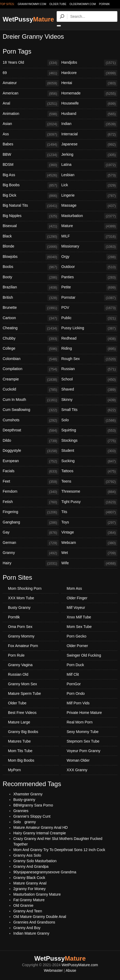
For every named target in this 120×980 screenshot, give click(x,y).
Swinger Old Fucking (84, 655)
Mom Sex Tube (79, 627)
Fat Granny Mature (29, 900)
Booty (31, 277)
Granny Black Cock (29, 878)
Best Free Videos (22, 713)
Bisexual (31, 226)
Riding (90, 349)
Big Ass (31, 175)
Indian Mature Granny (31, 933)
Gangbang (31, 523)
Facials (31, 471)
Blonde (31, 247)
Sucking (90, 461)
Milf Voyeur (76, 608)
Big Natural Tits (31, 206)
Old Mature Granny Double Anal (40, 917)
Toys (90, 523)
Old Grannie (23, 905)
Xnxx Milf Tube (79, 617)
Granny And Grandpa (31, 866)
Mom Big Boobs (21, 760)
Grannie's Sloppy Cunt (32, 816)
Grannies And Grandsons (34, 922)
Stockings (90, 441)
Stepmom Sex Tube (83, 741)
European (31, 461)
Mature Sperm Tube (24, 693)
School (90, 380)
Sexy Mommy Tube (83, 732)
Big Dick (31, 196)
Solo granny (25, 822)
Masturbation (90, 216)
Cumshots (31, 420)
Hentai (90, 83)
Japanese (90, 145)
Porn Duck (75, 665)
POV (90, 308)
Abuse (71, 970)
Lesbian (90, 175)
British (31, 298)
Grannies (21, 811)
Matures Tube (19, 741)
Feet (31, 482)
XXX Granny (77, 770)
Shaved (90, 390)
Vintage (90, 533)
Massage (90, 206)
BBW (31, 155)
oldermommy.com (83, 4)
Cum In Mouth (31, 400)
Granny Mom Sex (22, 684)
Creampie (31, 380)
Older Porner (77, 646)
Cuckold (31, 390)
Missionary (90, 247)
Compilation (31, 369)
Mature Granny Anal (30, 883)
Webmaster (53, 970)
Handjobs (90, 63)
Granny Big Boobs (23, 732)
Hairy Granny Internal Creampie (40, 833)
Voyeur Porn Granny (84, 751)
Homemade (90, 94)
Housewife (90, 104)
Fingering (31, 512)
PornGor (74, 684)
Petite (90, 288)
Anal (31, 104)
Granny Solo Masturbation (35, 861)
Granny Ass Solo (27, 855)
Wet (90, 553)
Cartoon (31, 318)
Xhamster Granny (28, 794)
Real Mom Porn (80, 722)
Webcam (90, 543)
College (31, 349)
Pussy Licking (90, 328)
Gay (31, 533)
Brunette (31, 308)
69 (31, 73)
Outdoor (90, 267)
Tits (90, 512)
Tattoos (90, 471)
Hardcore (90, 73)
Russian (90, 369)
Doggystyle (31, 451)
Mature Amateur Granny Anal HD (41, 827)
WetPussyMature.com (80, 965)
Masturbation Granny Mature (37, 894)
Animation (31, 114)
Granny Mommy (21, 636)
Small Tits (90, 410)
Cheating (31, 328)
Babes (31, 145)
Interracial (90, 135)
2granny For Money (29, 889)
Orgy (90, 257)
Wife (90, 563)
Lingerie (90, 196)
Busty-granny (24, 800)
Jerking (90, 155)
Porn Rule (16, 655)
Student (90, 451)
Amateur (31, 83)
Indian (90, 124)
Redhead (90, 339)
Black (31, 237)
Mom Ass (75, 588)
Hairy (31, 563)
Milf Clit (73, 674)
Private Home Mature (84, 713)
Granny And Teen (28, 911)
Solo (90, 420)
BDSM (31, 165)
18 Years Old (31, 63)
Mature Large (19, 722)
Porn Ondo (76, 693)
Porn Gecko (77, 636)
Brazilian (31, 288)
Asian (31, 124)
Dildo (31, 441)
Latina (90, 165)
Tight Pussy (90, 502)
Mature (90, 226)
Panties (90, 277)
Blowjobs (31, 257)
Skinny (90, 400)
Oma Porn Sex (20, 627)
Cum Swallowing (31, 410)
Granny (31, 553)
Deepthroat (31, 431)
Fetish (31, 502)
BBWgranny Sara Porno (33, 805)
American (31, 94)
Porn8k (104, 4)
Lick (90, 185)
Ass (31, 135)
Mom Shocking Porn (25, 588)
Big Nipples (31, 216)
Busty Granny (19, 608)
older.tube (58, 4)
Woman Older (78, 760)
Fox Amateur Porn (23, 646)
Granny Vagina (20, 665)
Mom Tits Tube (20, 751)
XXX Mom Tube (21, 598)
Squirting (90, 431)
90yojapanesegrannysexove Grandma (45, 872)
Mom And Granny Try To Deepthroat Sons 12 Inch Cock (59, 850)
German (31, 543)
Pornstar (90, 298)
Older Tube (17, 703)
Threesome (90, 492)
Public (90, 318)
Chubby (31, 339)
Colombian (31, 359)
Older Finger (77, 598)
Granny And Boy (27, 928)
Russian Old (18, 674)
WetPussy (28, 19)
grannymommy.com (32, 4)
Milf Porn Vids (78, 703)
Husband (90, 114)
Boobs (31, 267)
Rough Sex (90, 359)
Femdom (31, 492)
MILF (90, 237)
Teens (90, 482)
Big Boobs (31, 185)
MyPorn (14, 770)
